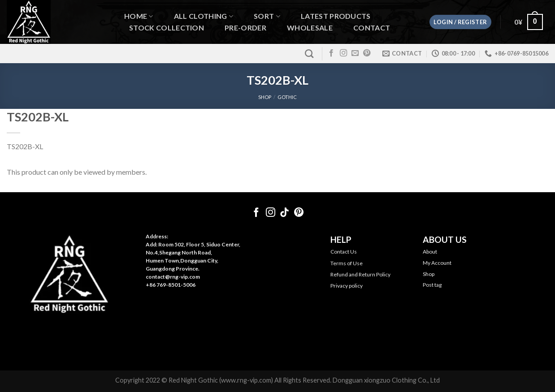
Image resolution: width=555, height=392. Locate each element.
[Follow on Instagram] (343, 53)
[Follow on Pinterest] (367, 53)
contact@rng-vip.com (173, 277)
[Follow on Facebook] (331, 53)
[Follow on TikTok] (284, 213)
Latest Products (336, 16)
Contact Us (344, 252)
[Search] (309, 54)
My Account (437, 263)
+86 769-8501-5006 (171, 285)
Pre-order (245, 28)
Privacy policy (347, 286)
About (430, 252)
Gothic (287, 97)
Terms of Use (347, 263)
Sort (267, 16)
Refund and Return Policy (360, 274)
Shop (429, 274)
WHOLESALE (310, 28)
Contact (372, 28)
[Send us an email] (355, 53)
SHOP (265, 97)
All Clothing (204, 16)
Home (139, 16)
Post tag (432, 285)
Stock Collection (167, 28)
